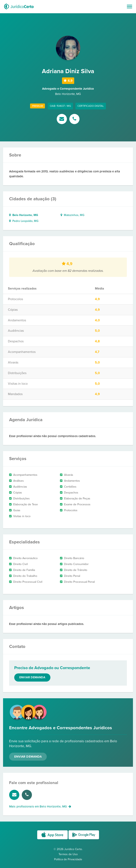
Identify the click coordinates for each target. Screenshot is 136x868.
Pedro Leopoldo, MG (24, 221)
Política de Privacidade (68, 859)
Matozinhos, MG (72, 215)
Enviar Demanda (28, 757)
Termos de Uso (68, 854)
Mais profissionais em (40, 806)
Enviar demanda (32, 677)
